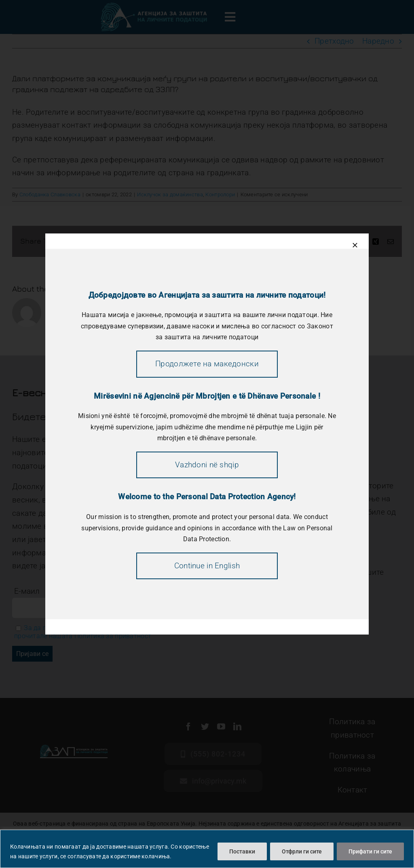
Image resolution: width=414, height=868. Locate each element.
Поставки (242, 851)
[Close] (355, 245)
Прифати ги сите (370, 851)
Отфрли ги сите (302, 851)
